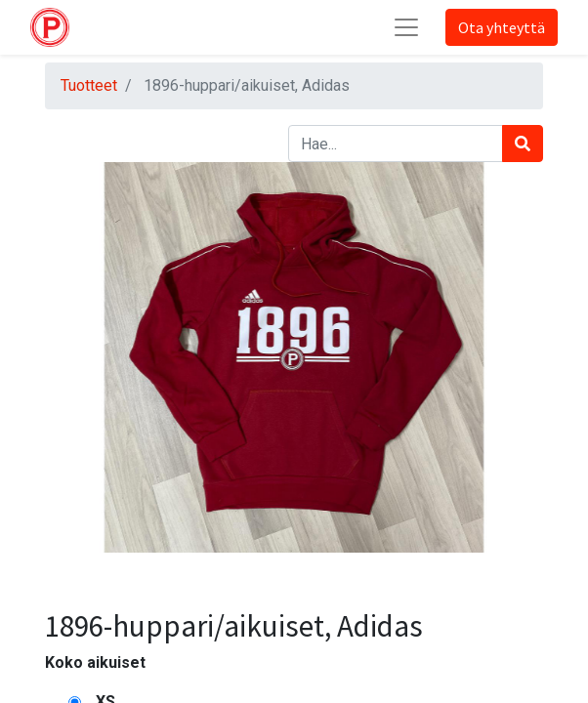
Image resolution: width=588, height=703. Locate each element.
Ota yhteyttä (502, 27)
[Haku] (523, 144)
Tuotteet (89, 85)
